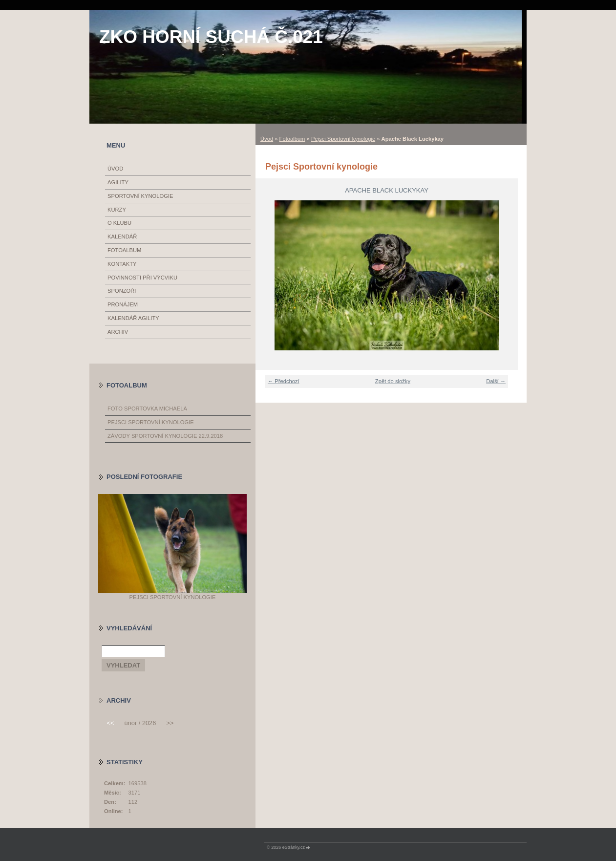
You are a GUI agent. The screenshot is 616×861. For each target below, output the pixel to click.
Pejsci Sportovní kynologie (343, 139)
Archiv (118, 332)
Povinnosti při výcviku (142, 278)
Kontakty (122, 264)
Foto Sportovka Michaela (147, 409)
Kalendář (122, 237)
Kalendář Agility (133, 318)
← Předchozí (284, 381)
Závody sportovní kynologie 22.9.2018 (165, 436)
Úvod (267, 139)
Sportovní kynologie (140, 196)
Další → (496, 381)
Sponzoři (122, 291)
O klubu (119, 223)
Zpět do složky (393, 381)
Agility (118, 182)
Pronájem (123, 304)
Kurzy (117, 210)
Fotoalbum (292, 139)
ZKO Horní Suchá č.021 (211, 37)
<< (110, 723)
